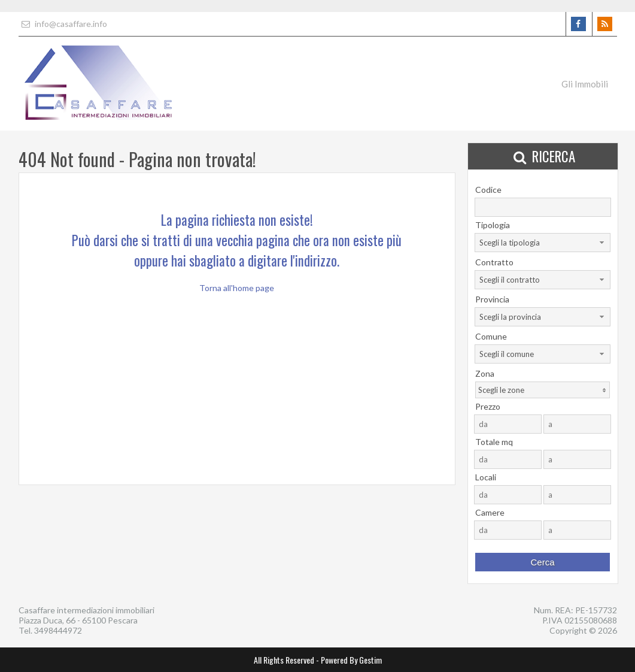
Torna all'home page (237, 288)
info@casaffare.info (63, 24)
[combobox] (543, 243)
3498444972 (58, 630)
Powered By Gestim (351, 660)
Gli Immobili (585, 84)
